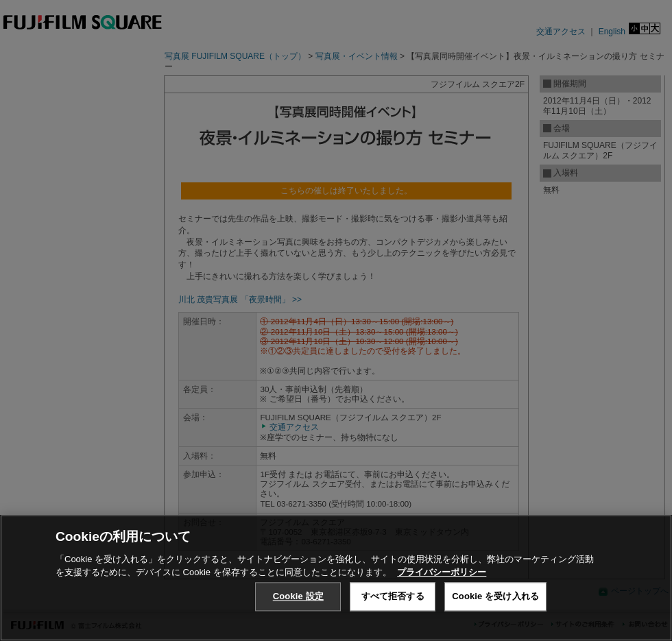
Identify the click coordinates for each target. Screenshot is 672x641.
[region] (336, 578)
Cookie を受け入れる (495, 596)
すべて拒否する (393, 596)
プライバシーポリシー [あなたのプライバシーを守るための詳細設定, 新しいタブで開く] (442, 572)
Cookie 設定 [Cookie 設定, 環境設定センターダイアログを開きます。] (298, 596)
